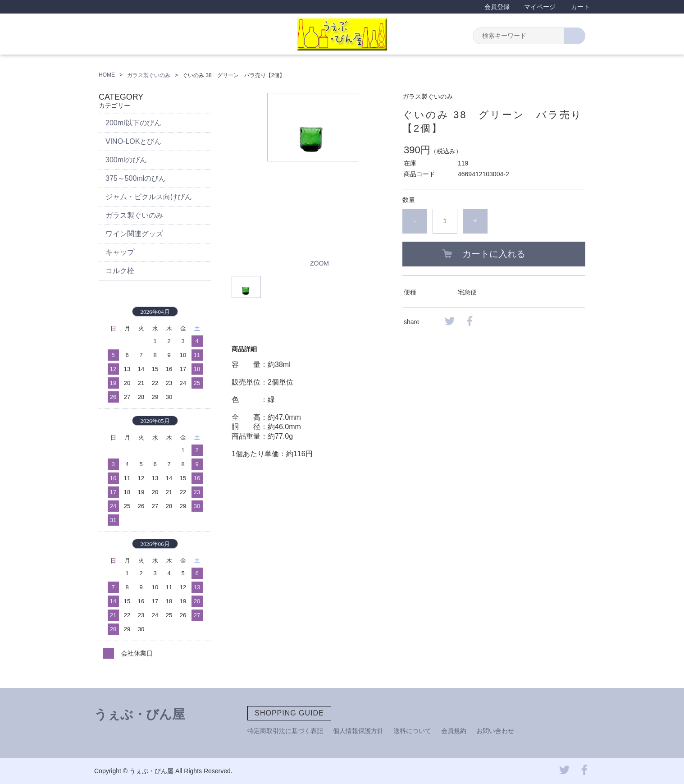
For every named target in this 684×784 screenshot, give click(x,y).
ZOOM (319, 263)
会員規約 (454, 731)
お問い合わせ (495, 731)
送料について (412, 731)
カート (580, 7)
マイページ (540, 7)
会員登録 (497, 7)
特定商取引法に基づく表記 (285, 731)
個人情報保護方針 (358, 731)
